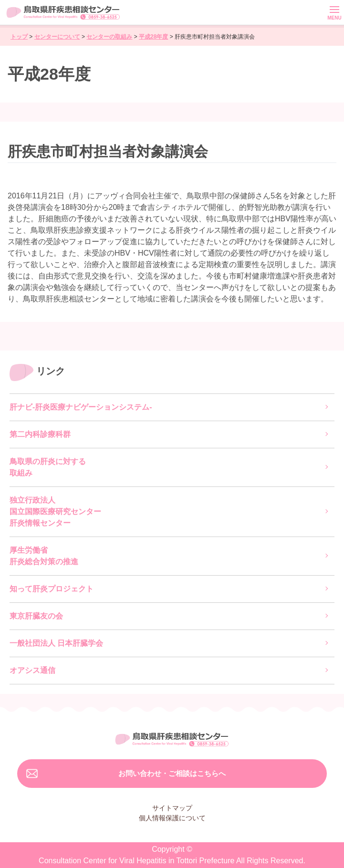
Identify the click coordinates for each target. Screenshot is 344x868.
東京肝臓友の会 (36, 616)
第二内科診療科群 (40, 434)
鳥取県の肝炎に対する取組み (48, 467)
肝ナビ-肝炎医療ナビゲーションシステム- (81, 407)
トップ (19, 37)
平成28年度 (153, 37)
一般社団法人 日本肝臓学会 (56, 643)
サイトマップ (172, 808)
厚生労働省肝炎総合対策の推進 (44, 556)
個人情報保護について (172, 818)
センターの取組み (109, 37)
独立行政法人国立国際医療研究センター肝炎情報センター (55, 511)
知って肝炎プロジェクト (52, 589)
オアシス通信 (32, 670)
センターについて (57, 37)
